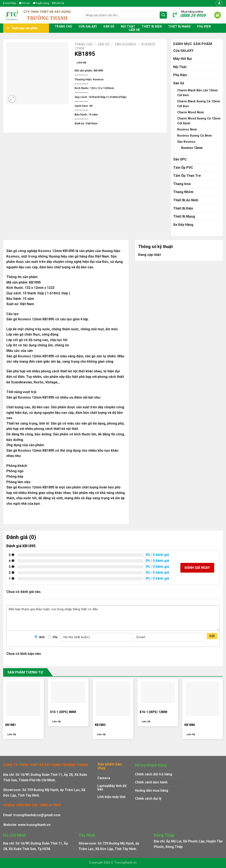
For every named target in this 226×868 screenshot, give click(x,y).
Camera (104, 778)
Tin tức (24, 3)
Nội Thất (128, 26)
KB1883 (100, 725)
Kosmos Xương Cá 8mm (195, 136)
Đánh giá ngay (197, 568)
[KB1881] (23, 699)
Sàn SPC (180, 159)
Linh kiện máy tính (111, 797)
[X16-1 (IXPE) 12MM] (158, 692)
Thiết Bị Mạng (179, 26)
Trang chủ (63, 26)
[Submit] (163, 15)
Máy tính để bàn (112, 788)
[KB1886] (203, 699)
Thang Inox (182, 184)
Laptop (103, 786)
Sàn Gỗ (109, 26)
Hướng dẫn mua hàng (152, 791)
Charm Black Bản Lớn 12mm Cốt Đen (197, 93)
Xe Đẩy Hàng (183, 225)
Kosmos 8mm (187, 130)
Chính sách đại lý (148, 799)
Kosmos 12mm (192, 148)
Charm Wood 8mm (191, 112)
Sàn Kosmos (125, 44)
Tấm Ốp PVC (183, 168)
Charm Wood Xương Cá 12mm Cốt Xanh (199, 121)
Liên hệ (58, 3)
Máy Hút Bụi (182, 59)
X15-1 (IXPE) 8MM (63, 712)
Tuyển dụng (41, 3)
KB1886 (190, 725)
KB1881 (11, 725)
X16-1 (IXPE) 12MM (153, 712)
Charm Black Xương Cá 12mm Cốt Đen (199, 104)
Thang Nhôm (183, 192)
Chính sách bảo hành (151, 782)
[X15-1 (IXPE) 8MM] (68, 692)
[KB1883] (113, 699)
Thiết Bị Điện (152, 26)
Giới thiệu (10, 3)
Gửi (212, 636)
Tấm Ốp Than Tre (187, 176)
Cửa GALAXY (88, 26)
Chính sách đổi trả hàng (154, 774)
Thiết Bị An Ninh (186, 200)
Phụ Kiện (204, 26)
